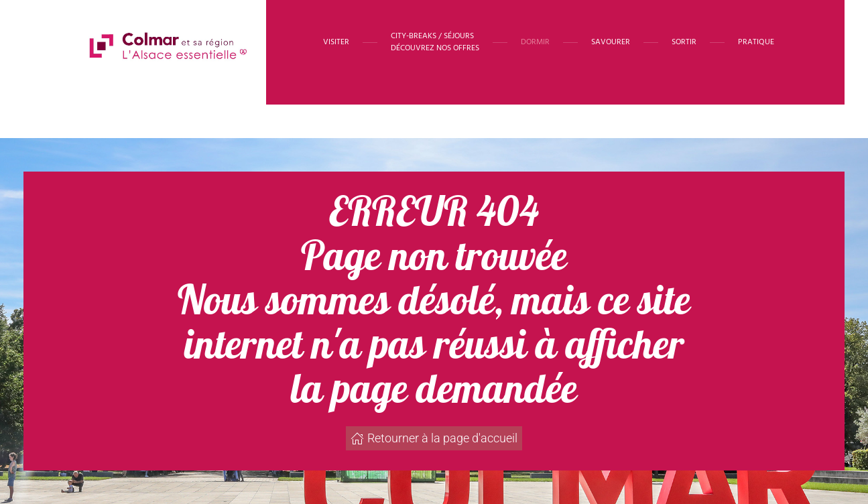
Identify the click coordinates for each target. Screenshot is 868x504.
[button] (435, 42)
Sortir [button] (684, 42)
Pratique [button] (756, 42)
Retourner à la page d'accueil (434, 438)
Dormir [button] (535, 42)
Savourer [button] (611, 42)
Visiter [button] (336, 42)
